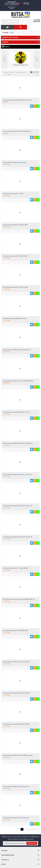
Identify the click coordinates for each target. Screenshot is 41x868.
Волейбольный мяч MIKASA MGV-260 (14, 319)
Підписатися (32, 843)
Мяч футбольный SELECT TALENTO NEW (15, 225)
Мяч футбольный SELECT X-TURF (13, 194)
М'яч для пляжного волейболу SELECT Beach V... (18, 100)
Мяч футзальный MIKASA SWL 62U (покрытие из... (18, 443)
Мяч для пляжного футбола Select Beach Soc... (17, 350)
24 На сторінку (8, 75)
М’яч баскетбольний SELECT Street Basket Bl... (17, 131)
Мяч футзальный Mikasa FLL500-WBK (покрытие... (18, 755)
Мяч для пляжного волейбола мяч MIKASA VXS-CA (19, 599)
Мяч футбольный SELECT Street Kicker (15, 162)
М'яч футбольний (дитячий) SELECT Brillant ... (17, 693)
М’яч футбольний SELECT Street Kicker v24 (16, 787)
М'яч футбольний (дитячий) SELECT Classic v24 (18, 475)
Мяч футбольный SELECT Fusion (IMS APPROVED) (18, 381)
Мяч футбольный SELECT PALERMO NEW (15, 631)
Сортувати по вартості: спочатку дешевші (15, 72)
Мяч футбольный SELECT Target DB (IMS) (16, 568)
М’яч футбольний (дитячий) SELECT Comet (16, 412)
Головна (5, 33)
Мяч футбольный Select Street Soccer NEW (16, 662)
